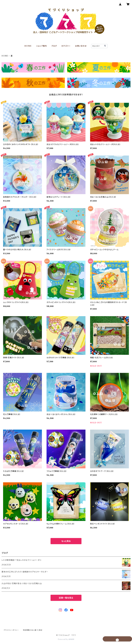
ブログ (54, 46)
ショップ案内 (42, 46)
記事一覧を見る (66, 598)
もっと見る (66, 541)
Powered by (66, 639)
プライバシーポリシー (11, 630)
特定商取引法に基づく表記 (33, 630)
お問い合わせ (81, 46)
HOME (28, 46)
